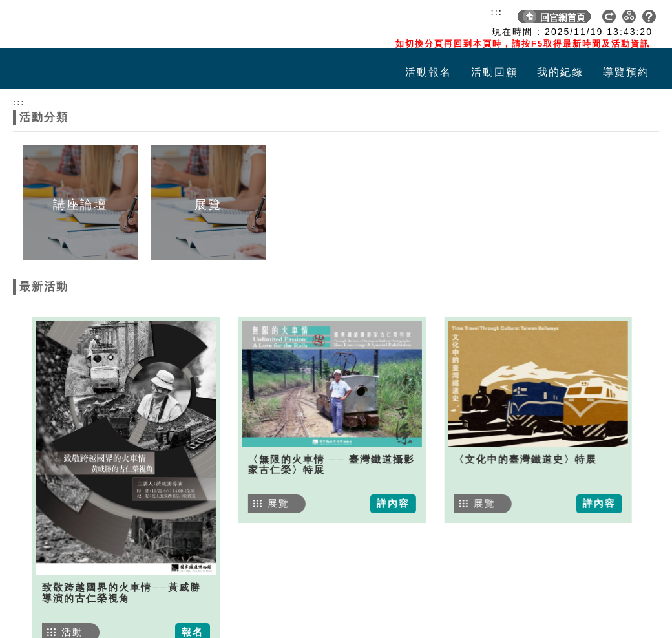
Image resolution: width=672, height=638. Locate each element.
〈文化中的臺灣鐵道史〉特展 (515, 460)
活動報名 (428, 72)
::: (497, 12)
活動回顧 (494, 72)
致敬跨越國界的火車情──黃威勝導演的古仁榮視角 (121, 593)
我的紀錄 (560, 72)
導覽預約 (626, 72)
